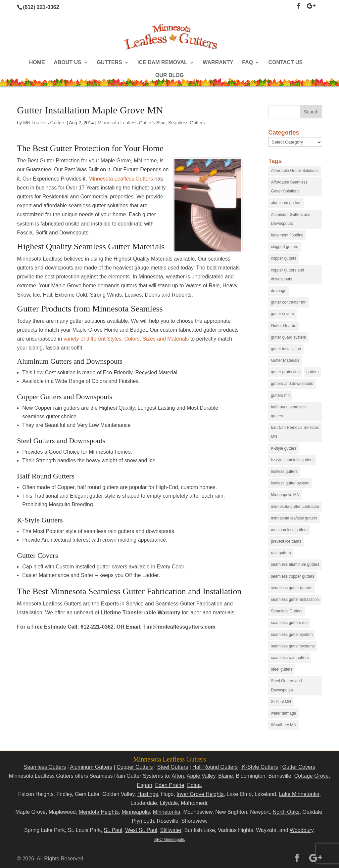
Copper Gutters (135, 767)
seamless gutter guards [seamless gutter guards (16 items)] (291, 588)
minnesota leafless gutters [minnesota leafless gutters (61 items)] (294, 518)
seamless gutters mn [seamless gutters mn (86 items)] (289, 623)
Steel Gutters (173, 767)
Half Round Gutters (215, 767)
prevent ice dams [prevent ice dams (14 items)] (286, 541)
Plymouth (143, 821)
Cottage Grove (312, 776)
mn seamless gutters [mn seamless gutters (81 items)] (289, 530)
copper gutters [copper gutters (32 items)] (284, 258)
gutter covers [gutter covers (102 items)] (282, 314)
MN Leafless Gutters (44, 123)
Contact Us (286, 63)
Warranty (218, 63)
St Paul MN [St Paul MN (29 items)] (281, 702)
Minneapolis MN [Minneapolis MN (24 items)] (285, 495)
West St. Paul (141, 830)
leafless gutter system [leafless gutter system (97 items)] (290, 483)
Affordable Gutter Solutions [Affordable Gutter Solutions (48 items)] (295, 171)
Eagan (144, 785)
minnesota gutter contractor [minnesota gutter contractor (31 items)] (295, 507)
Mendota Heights (99, 812)
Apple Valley (201, 776)
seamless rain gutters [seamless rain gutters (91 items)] (290, 658)
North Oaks (286, 812)
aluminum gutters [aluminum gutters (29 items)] (286, 203)
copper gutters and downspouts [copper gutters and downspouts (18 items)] (287, 275)
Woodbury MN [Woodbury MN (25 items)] (283, 725)
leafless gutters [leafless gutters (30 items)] (284, 472)
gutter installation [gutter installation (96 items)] (286, 349)
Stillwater (171, 830)
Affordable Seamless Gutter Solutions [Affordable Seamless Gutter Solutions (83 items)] (289, 187)
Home (37, 63)
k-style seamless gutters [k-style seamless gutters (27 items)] (292, 460)
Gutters (109, 63)
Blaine (225, 776)
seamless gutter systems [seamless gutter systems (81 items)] (293, 646)
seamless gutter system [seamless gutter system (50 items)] (292, 635)
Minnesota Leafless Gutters (121, 179)
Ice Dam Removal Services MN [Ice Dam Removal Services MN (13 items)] (295, 432)
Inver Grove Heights (200, 794)
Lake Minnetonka (299, 794)
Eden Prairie (169, 785)
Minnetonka (167, 812)
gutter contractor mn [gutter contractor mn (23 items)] (289, 302)
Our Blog (169, 76)
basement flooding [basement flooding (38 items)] (287, 235)
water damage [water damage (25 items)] (283, 713)
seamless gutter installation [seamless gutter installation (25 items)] (295, 599)
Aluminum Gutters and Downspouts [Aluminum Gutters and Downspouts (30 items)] (291, 219)
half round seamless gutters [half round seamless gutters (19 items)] (289, 412)
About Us (68, 63)
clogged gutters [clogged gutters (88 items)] (284, 247)
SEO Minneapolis (170, 840)
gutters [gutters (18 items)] (313, 372)
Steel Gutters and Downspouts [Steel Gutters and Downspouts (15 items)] (286, 685)
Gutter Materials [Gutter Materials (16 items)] (285, 360)
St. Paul (113, 830)
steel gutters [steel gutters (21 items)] (282, 669)
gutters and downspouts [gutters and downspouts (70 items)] (292, 384)
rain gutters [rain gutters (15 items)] (281, 553)
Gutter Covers (299, 767)
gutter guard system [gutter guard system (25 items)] (288, 337)
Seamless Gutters (187, 123)
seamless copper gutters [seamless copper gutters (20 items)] (292, 576)
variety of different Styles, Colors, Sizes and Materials (126, 339)
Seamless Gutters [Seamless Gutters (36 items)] (287, 611)
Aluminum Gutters (91, 767)
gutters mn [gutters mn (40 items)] (280, 395)
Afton (178, 776)
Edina (194, 785)
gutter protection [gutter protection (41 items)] (285, 372)
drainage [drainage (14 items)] (279, 291)
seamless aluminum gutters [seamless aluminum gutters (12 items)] (295, 564)
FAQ (247, 63)
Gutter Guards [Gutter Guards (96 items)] (283, 326)
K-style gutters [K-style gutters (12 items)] (284, 448)
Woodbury (301, 830)
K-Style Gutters (259, 767)
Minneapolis (136, 812)
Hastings (148, 794)
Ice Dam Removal (162, 63)
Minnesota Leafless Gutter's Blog (132, 123)
